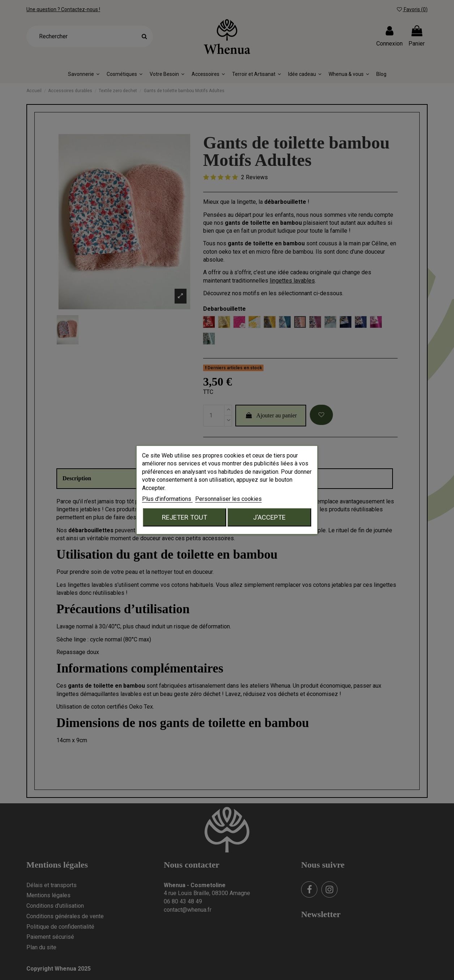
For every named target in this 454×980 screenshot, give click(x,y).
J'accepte (269, 517)
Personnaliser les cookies (228, 499)
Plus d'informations (167, 499)
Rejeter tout (185, 517)
